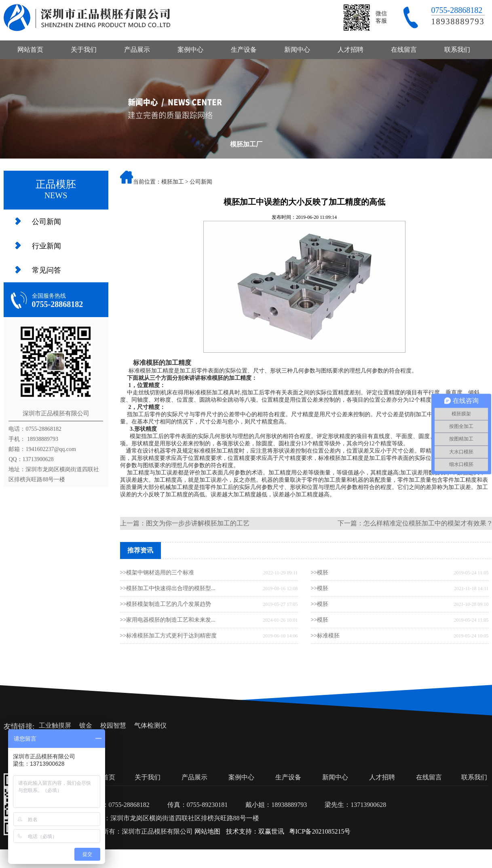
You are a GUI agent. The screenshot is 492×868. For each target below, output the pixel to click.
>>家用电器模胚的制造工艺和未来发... (168, 620)
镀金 (86, 725)
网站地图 (207, 831)
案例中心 (190, 50)
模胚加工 (173, 182)
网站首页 (30, 50)
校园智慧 (113, 725)
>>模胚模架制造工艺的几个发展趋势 (166, 604)
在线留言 (404, 50)
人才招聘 (351, 50)
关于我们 (84, 50)
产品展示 (137, 50)
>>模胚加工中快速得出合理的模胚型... (168, 588)
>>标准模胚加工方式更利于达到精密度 (169, 636)
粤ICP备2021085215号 (320, 831)
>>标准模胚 (325, 636)
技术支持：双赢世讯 (255, 831)
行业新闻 (46, 246)
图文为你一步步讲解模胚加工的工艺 (198, 523)
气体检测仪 (150, 725)
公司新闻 (46, 222)
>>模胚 (320, 573)
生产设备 (244, 50)
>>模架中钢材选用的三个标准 (157, 573)
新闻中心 (297, 50)
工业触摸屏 (55, 725)
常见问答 (46, 270)
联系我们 (457, 50)
